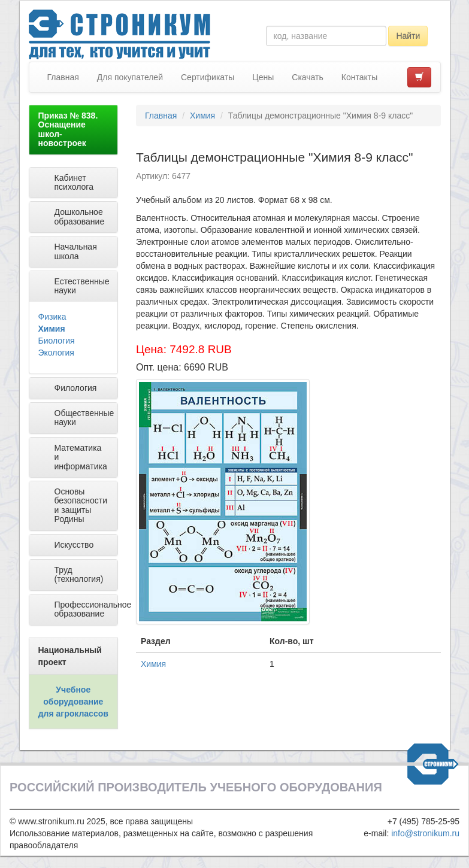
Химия (52, 329)
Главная (63, 77)
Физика (52, 317)
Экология (56, 353)
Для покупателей (130, 77)
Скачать (308, 77)
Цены (263, 77)
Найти (408, 36)
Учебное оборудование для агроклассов (73, 702)
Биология (57, 341)
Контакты (359, 77)
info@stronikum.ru (425, 833)
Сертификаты (208, 77)
